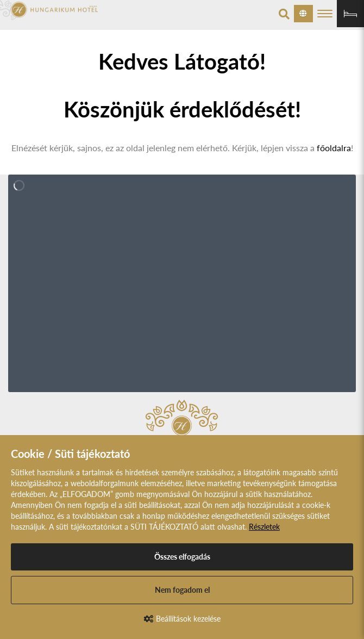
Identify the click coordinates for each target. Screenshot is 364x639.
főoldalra (334, 148)
